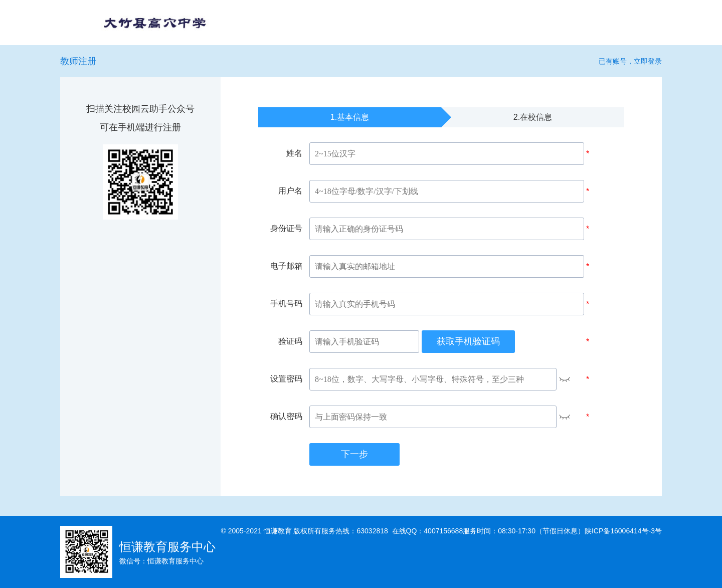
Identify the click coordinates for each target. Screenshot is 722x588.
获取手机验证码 (468, 341)
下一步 (354, 454)
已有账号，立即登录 (630, 61)
